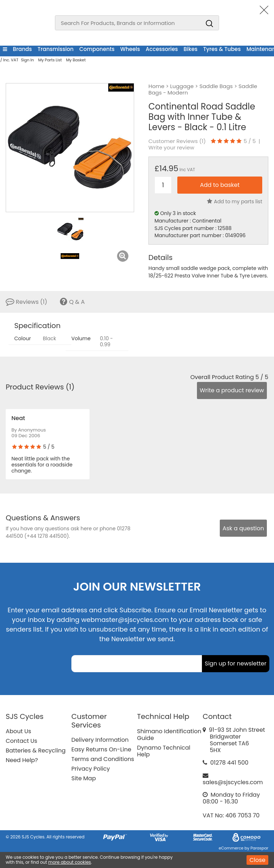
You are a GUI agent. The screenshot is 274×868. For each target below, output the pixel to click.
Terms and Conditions (103, 759)
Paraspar (259, 848)
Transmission (55, 49)
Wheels (130, 49)
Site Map (84, 778)
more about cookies (70, 862)
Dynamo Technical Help (164, 751)
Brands (22, 49)
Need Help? (22, 760)
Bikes (191, 49)
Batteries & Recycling (36, 750)
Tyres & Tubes (222, 49)
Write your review (171, 148)
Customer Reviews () (177, 141)
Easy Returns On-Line (101, 749)
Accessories (162, 49)
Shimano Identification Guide (169, 735)
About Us (18, 731)
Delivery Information (100, 740)
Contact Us (21, 741)
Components (97, 49)
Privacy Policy (91, 769)
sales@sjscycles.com (233, 782)
